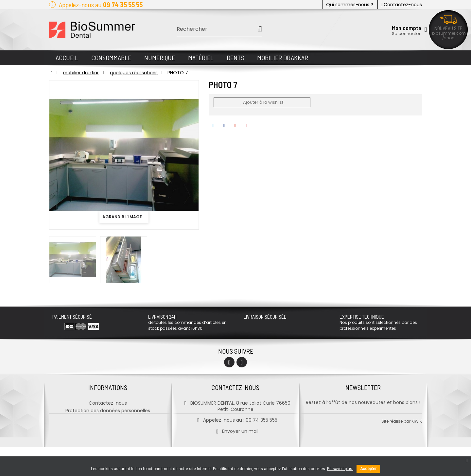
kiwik (417, 450)
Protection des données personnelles (108, 410)
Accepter (368, 469)
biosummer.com (449, 33)
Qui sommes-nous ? (350, 5)
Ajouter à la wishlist (262, 102)
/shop (448, 38)
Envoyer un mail (235, 431)
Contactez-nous (401, 5)
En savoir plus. (340, 469)
